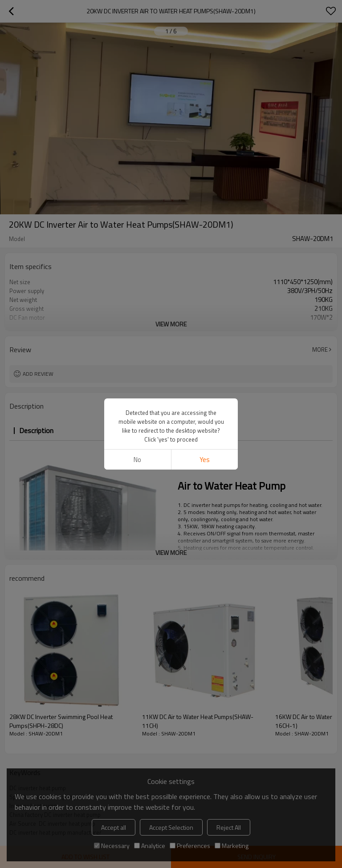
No (137, 460)
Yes (205, 460)
